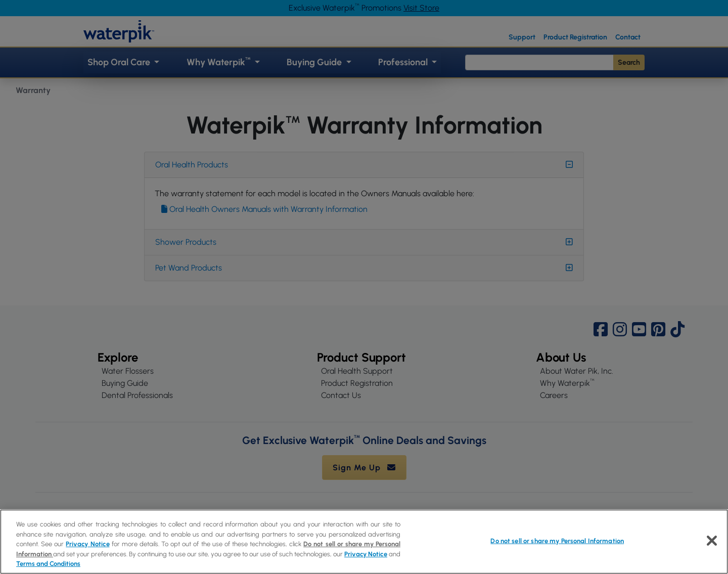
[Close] (712, 541)
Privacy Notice (87, 544)
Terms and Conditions (48, 564)
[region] (364, 542)
